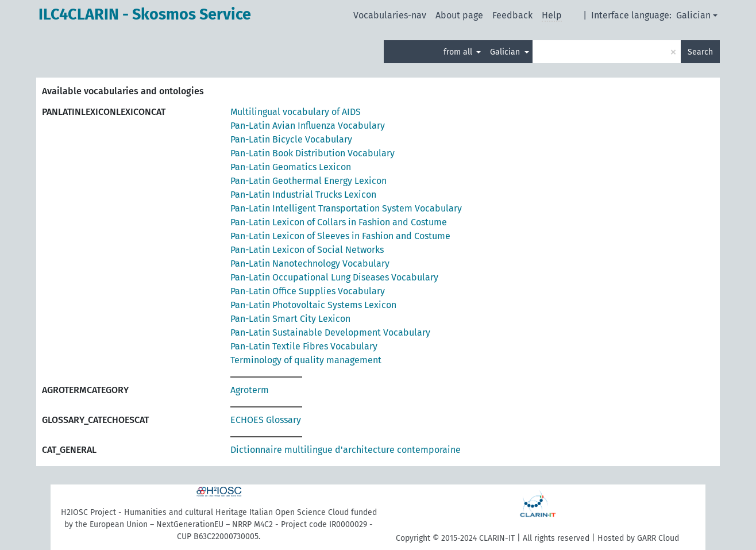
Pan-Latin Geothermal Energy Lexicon (308, 181)
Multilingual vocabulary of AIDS (296, 112)
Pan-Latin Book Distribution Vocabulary (313, 153)
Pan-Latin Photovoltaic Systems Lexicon (313, 305)
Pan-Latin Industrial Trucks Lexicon (303, 195)
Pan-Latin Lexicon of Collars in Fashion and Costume (339, 222)
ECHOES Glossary (266, 420)
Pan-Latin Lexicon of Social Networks (307, 250)
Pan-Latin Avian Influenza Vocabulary (308, 126)
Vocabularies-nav (390, 15)
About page (459, 15)
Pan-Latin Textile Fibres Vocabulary (304, 346)
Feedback (512, 15)
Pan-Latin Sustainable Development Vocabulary (330, 332)
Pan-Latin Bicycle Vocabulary (291, 139)
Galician (693, 15)
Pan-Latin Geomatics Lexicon (291, 167)
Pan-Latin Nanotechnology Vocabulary (310, 264)
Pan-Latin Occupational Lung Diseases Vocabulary (334, 277)
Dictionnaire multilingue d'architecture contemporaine (346, 450)
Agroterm (250, 390)
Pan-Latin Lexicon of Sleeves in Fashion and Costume (340, 236)
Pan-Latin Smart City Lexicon (290, 319)
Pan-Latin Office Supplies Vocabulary (308, 291)
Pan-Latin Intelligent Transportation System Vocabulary (346, 208)
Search (700, 52)
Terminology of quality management (306, 360)
